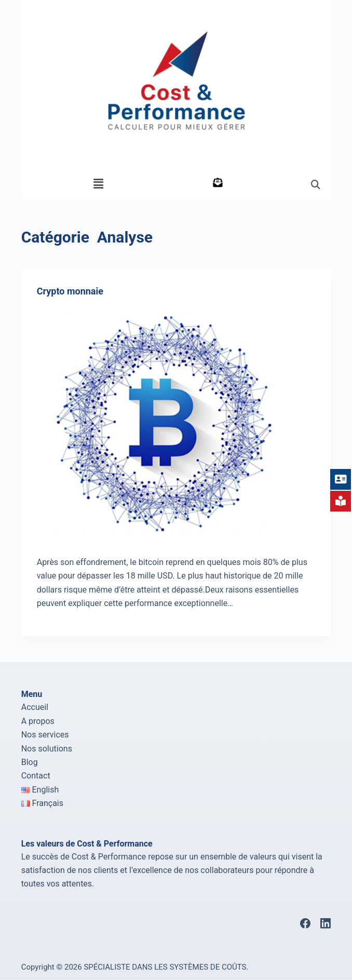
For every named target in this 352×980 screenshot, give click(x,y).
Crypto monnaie (70, 291)
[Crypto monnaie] (176, 424)
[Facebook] (305, 923)
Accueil (35, 707)
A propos (38, 721)
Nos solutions (47, 748)
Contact (36, 776)
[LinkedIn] (326, 923)
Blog (30, 762)
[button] (99, 184)
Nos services (45, 735)
